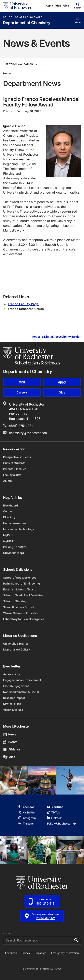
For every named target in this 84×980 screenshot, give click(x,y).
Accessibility (11, 674)
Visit (58, 6)
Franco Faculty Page (23, 304)
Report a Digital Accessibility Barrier (56, 337)
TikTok (53, 812)
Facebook (26, 807)
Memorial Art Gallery (16, 649)
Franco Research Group (26, 309)
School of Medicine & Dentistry (23, 595)
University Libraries (16, 643)
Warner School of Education (21, 613)
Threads (26, 823)
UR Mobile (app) (14, 553)
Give (66, 6)
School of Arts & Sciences (23, 17)
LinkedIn (55, 818)
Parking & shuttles (15, 547)
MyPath (8, 535)
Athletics (12, 749)
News (10, 734)
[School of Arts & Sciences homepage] (32, 356)
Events (10, 742)
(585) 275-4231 (21, 426)
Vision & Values (13, 710)
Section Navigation (21, 64)
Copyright (41, 953)
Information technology (19, 529)
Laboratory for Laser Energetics (24, 619)
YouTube (55, 807)
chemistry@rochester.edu (28, 433)
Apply (49, 6)
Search (7, 934)
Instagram (27, 818)
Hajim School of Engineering (21, 583)
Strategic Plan (12, 704)
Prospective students (17, 457)
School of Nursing (15, 601)
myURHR (9, 541)
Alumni (8, 481)
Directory (9, 517)
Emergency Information (65, 953)
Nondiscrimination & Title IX (21, 692)
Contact (8, 511)
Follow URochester (62, 823)
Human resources (15, 523)
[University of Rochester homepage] (17, 6)
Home (7, 73)
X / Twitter (27, 812)
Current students (14, 463)
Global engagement (16, 686)
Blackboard (11, 505)
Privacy (26, 953)
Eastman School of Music (20, 589)
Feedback (11, 953)
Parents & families (15, 469)
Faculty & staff (12, 475)
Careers (22, 392)
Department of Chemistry (27, 23)
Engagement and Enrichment (22, 680)
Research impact (14, 698)
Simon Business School (18, 607)
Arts (9, 757)
